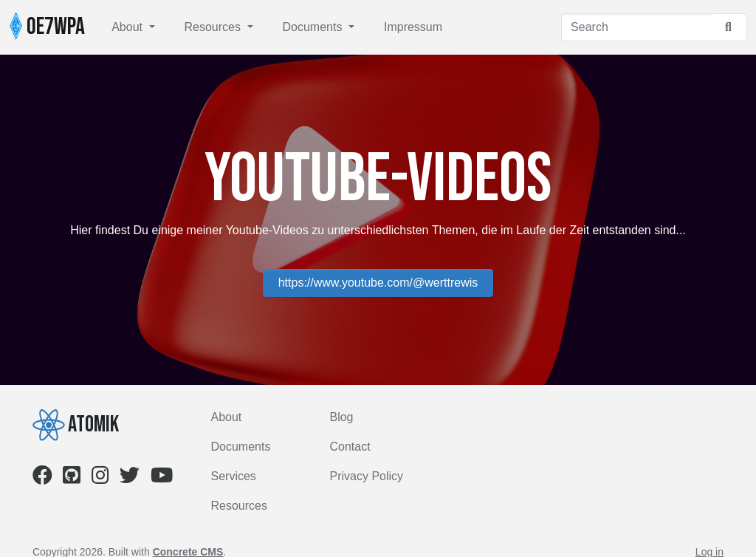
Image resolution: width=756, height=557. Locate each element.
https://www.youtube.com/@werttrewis (378, 283)
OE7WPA (47, 27)
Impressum (413, 27)
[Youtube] (162, 478)
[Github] (72, 478)
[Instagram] (100, 478)
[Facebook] (42, 478)
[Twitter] (130, 478)
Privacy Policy (366, 476)
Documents (314, 27)
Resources (214, 27)
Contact (350, 447)
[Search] (636, 27)
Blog (341, 417)
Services (234, 476)
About (128, 27)
